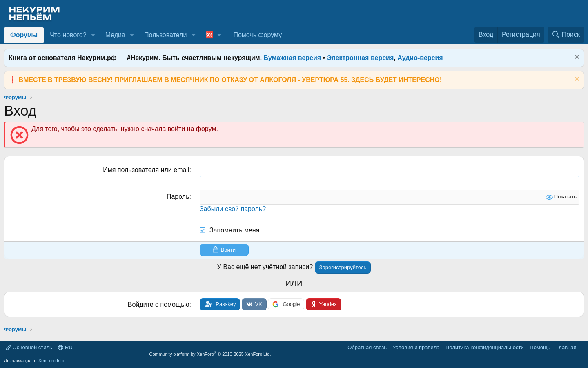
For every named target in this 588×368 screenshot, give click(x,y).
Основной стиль (29, 347)
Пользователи (165, 35)
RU (65, 347)
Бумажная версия (293, 58)
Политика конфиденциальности (485, 347)
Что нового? (68, 35)
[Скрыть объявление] (576, 58)
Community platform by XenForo (210, 354)
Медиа (115, 35)
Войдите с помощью (159, 304)
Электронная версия (361, 58)
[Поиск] (566, 35)
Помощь (540, 347)
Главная (566, 347)
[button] (93, 35)
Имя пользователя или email (146, 170)
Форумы (24, 35)
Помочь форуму (257, 35)
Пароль (178, 197)
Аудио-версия (420, 58)
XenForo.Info (51, 361)
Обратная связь (367, 347)
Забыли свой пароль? (233, 209)
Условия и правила (416, 347)
